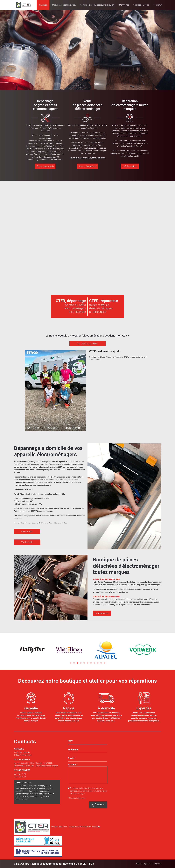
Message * (73, 765)
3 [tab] (77, 663)
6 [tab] (87, 663)
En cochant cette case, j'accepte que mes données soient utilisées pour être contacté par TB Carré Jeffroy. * (89, 791)
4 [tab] (81, 663)
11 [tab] (104, 663)
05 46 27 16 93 (20, 774)
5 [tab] (84, 663)
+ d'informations (130, 166)
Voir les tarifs (30, 537)
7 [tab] (91, 663)
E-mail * (72, 758)
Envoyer (98, 805)
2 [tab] (74, 663)
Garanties (124, 5)
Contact (158, 5)
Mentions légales (143, 864)
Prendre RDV (30, 527)
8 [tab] (94, 663)
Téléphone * (74, 750)
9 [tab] (98, 663)
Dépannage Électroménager (64, 5)
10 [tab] (101, 663)
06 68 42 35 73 (20, 777)
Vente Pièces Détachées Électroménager (97, 5)
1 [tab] (71, 663)
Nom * (71, 741)
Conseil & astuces (141, 5)
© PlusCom (156, 864)
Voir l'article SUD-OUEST (87, 344)
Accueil (43, 5)
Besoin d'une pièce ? (88, 166)
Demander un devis (45, 166)
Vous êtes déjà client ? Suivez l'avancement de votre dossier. (57, 827)
